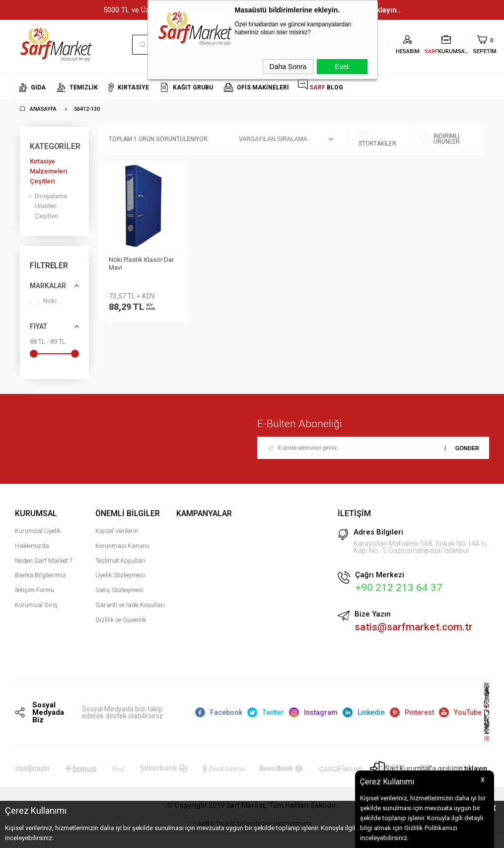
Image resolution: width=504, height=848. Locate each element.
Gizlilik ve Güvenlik (121, 621)
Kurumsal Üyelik (38, 532)
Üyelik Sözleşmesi (120, 576)
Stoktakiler (377, 139)
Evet (342, 67)
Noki (43, 303)
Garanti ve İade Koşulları (130, 606)
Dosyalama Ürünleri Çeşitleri (51, 206)
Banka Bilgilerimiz (40, 576)
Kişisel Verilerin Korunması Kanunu (122, 539)
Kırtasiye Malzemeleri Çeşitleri (48, 171)
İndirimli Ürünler (440, 139)
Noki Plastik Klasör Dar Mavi (141, 264)
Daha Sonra (288, 67)
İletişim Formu (35, 591)
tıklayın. (477, 770)
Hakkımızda (32, 547)
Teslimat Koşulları (120, 562)
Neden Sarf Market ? (43, 562)
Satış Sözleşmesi (119, 591)
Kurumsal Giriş (36, 606)
